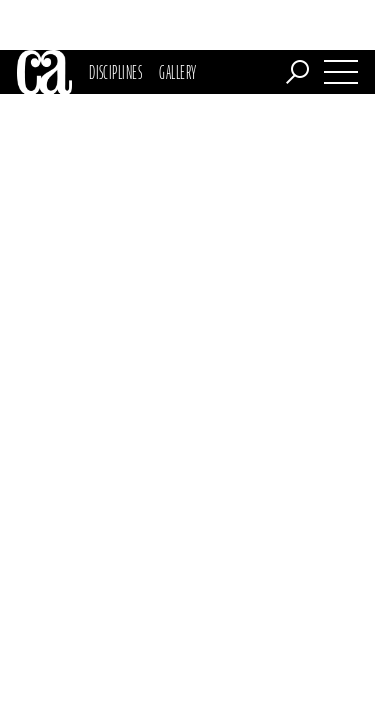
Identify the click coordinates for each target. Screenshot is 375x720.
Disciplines (115, 22)
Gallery (177, 22)
